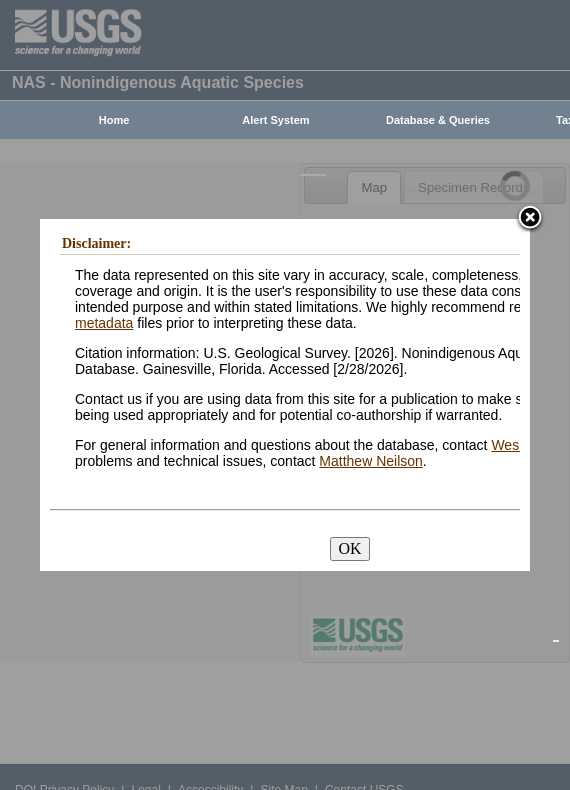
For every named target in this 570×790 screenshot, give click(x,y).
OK (349, 548)
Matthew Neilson (371, 461)
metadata (104, 323)
